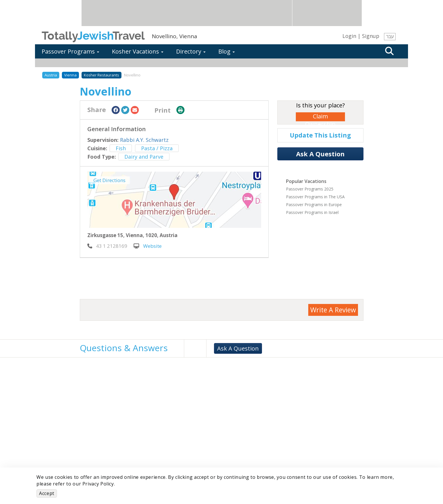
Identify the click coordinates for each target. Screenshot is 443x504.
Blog (227, 51)
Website (148, 246)
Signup (371, 36)
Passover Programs (70, 51)
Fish (121, 148)
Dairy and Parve (144, 157)
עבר (390, 36)
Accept (47, 493)
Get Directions (109, 180)
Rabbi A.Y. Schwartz (144, 140)
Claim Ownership (320, 117)
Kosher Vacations (138, 51)
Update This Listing (320, 135)
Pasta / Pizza (157, 148)
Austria (51, 75)
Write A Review (333, 310)
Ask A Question (320, 154)
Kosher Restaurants (101, 75)
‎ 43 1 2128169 (107, 246)
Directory (191, 51)
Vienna (70, 75)
